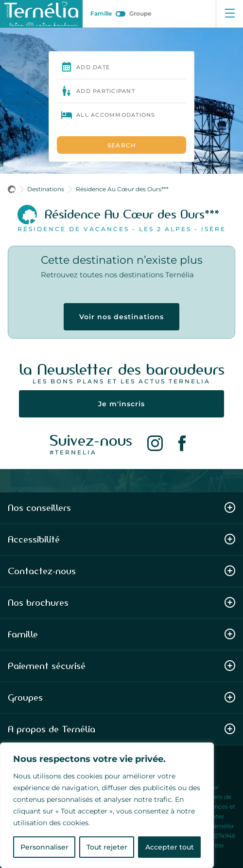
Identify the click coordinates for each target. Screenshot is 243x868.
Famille (101, 13)
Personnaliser (44, 847)
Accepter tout (170, 847)
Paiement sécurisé (121, 666)
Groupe (140, 13)
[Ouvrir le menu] (229, 14)
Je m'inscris (121, 404)
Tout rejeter (107, 847)
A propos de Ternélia (121, 729)
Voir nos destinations (121, 317)
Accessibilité (121, 539)
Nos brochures (121, 603)
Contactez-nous (121, 571)
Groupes (121, 697)
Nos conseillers (121, 508)
